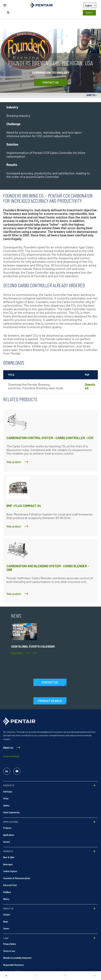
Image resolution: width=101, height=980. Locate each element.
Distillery (7, 892)
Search (89, 13)
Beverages (8, 864)
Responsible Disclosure (14, 965)
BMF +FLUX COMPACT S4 (24, 506)
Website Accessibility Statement (17, 958)
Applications (9, 835)
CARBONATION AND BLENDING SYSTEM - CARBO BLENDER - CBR (48, 568)
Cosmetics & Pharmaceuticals (17, 878)
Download (90, 386)
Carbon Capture (10, 871)
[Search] (8, 13)
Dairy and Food (10, 885)
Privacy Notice (10, 944)
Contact (7, 914)
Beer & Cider (9, 857)
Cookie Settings (11, 756)
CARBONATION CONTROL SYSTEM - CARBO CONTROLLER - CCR (50, 438)
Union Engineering (11, 812)
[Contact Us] (51, 82)
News (6, 921)
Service (7, 842)
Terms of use (9, 951)
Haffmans (8, 791)
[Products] (50, 701)
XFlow (6, 798)
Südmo (6, 805)
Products (7, 828)
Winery (6, 899)
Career (6, 928)
